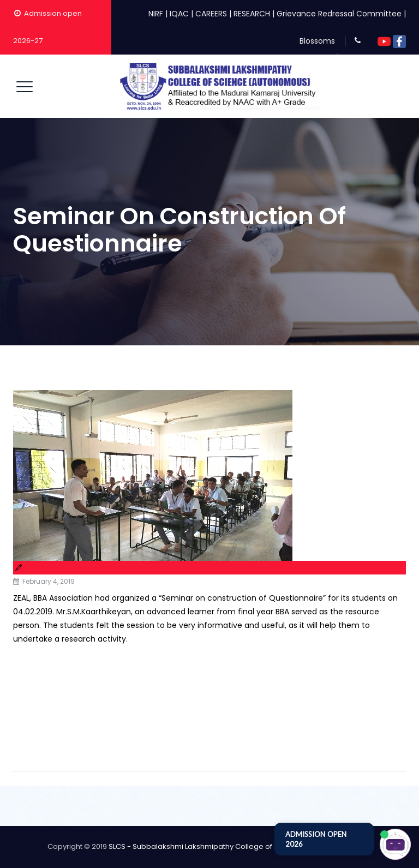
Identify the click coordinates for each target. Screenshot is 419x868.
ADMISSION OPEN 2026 (316, 839)
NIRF (156, 14)
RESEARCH (252, 14)
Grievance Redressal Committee (339, 14)
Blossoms (317, 41)
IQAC (179, 14)
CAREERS (211, 14)
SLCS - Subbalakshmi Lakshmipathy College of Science (206, 846)
